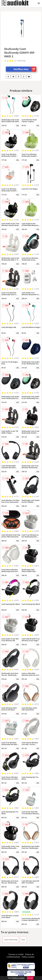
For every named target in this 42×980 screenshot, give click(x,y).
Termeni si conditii (16, 954)
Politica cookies (28, 957)
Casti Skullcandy (11, 940)
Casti (23, 940)
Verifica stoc (25, 69)
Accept (30, 978)
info (18, 125)
